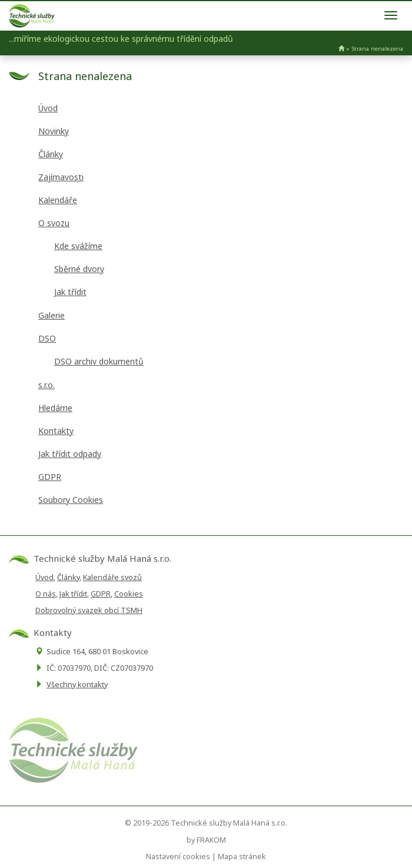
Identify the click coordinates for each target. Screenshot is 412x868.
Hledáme (55, 408)
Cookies (129, 594)
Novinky (54, 131)
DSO (47, 338)
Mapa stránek (242, 857)
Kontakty (56, 431)
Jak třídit (70, 292)
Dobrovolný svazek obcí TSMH (89, 610)
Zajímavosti (61, 177)
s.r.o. (46, 385)
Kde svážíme (78, 246)
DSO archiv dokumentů (99, 361)
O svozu (54, 223)
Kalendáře (58, 200)
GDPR (50, 477)
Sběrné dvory (79, 269)
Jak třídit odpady (70, 454)
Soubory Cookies (71, 500)
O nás (46, 594)
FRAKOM (211, 840)
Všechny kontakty (77, 685)
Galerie (51, 315)
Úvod (48, 108)
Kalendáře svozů (112, 577)
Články (51, 154)
